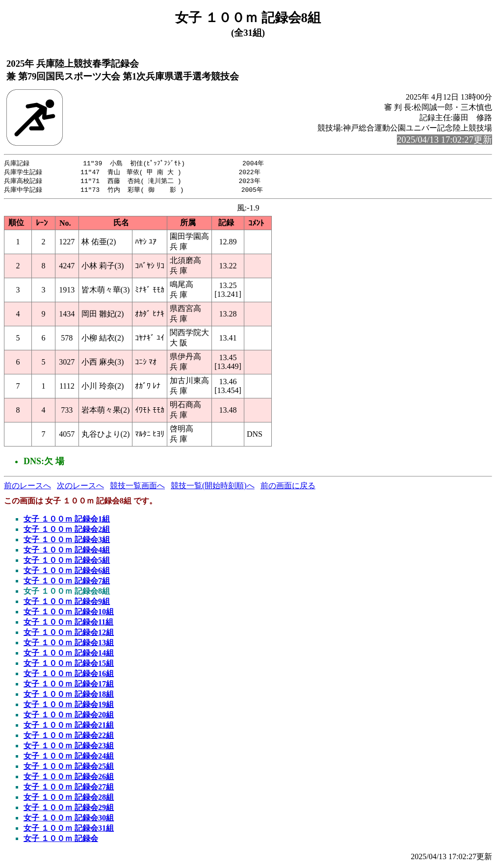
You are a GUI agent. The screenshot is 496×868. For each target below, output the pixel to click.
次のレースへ (80, 487)
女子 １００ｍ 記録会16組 (69, 675)
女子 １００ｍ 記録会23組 (69, 748)
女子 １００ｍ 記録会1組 (67, 521)
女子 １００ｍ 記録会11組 (68, 624)
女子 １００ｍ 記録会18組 (69, 696)
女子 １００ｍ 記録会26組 (69, 778)
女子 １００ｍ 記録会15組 (69, 665)
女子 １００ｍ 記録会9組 (67, 603)
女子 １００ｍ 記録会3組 (67, 541)
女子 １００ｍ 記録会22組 (69, 737)
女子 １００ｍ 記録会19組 (69, 706)
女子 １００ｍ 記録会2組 (67, 531)
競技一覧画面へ (137, 487)
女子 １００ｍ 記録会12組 (69, 634)
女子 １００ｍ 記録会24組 (69, 758)
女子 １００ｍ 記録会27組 (69, 789)
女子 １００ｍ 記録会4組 (67, 552)
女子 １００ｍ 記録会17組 (69, 686)
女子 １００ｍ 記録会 (61, 840)
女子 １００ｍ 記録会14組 (69, 655)
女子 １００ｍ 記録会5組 (67, 562)
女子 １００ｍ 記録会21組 (69, 727)
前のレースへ (27, 487)
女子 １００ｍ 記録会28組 (69, 799)
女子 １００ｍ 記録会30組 (69, 820)
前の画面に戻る (288, 487)
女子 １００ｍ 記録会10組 (69, 614)
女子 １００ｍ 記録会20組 (69, 717)
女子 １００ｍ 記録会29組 (69, 809)
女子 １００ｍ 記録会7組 (67, 583)
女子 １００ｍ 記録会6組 (67, 572)
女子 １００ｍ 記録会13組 (69, 644)
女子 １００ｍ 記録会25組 (69, 768)
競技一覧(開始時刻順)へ (213, 487)
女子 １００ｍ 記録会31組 (69, 830)
